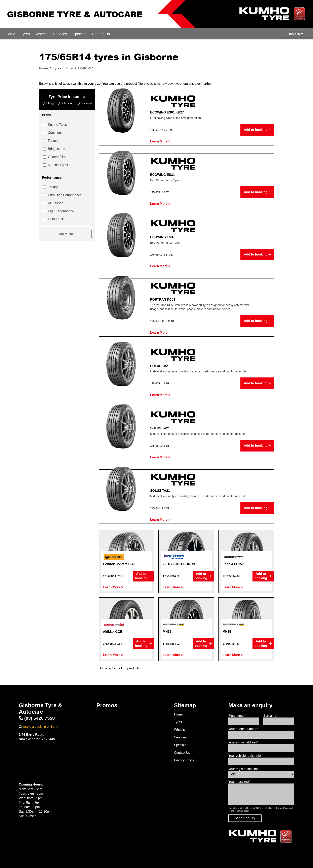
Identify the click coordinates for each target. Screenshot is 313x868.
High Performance (61, 211)
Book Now (296, 34)
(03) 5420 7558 (37, 718)
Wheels (41, 34)
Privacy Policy (184, 760)
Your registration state (244, 769)
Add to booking (258, 130)
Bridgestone (57, 149)
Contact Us (101, 34)
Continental (56, 133)
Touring (53, 187)
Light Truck (56, 219)
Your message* (239, 782)
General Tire (57, 157)
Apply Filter (67, 234)
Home (10, 34)
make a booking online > (41, 727)
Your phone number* (243, 729)
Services (60, 34)
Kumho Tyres (57, 125)
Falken (53, 141)
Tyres (25, 34)
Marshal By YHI (59, 165)
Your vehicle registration (245, 756)
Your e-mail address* (243, 742)
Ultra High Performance (65, 195)
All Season (56, 203)
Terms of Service (236, 811)
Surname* (270, 716)
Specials (79, 34)
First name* (237, 716)
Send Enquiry (245, 818)
